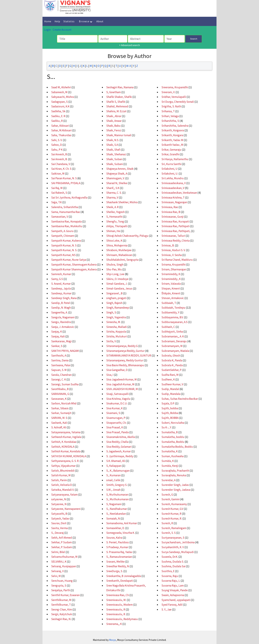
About (100, 21)
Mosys (113, 640)
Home (48, 21)
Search (194, 39)
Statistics (69, 21)
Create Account (62, 30)
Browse (86, 21)
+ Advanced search (129, 45)
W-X (129, 66)
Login (47, 30)
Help (57, 21)
